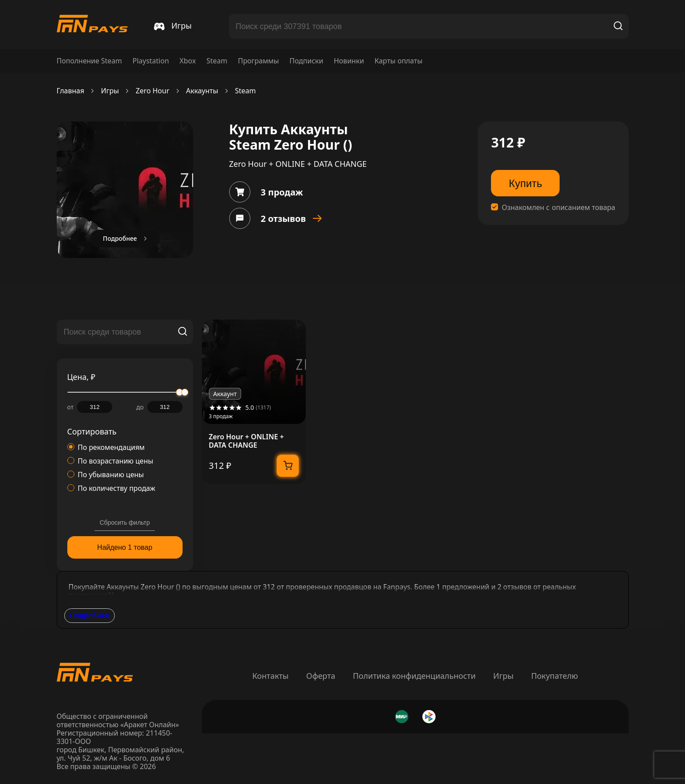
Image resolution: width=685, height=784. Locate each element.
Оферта (321, 676)
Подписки (306, 61)
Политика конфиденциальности (414, 676)
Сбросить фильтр (125, 523)
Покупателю (554, 676)
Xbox (188, 61)
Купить (525, 183)
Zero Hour (152, 91)
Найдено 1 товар (125, 547)
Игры (110, 91)
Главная (71, 91)
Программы (258, 61)
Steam (217, 61)
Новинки (349, 61)
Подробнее (90, 615)
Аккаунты (202, 91)
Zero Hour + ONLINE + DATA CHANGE (247, 441)
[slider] (185, 392)
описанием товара (583, 208)
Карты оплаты (398, 61)
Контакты (270, 676)
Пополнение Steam (90, 61)
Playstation (151, 61)
